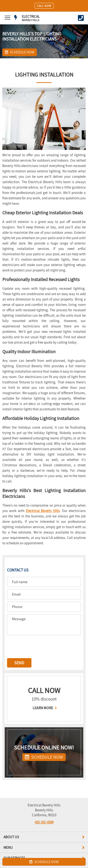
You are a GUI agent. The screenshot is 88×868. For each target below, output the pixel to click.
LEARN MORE (44, 708)
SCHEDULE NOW (44, 757)
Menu (44, 848)
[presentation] (43, 647)
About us (44, 837)
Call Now (44, 6)
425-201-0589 (44, 822)
